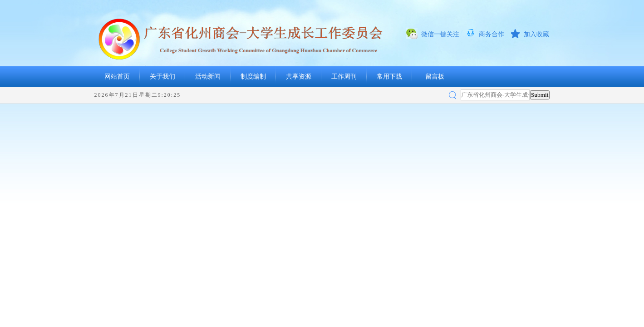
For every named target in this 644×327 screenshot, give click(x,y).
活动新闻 (208, 77)
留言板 (435, 77)
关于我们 (162, 77)
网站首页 (117, 77)
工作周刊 (344, 77)
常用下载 (389, 77)
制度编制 (253, 77)
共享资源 (299, 77)
